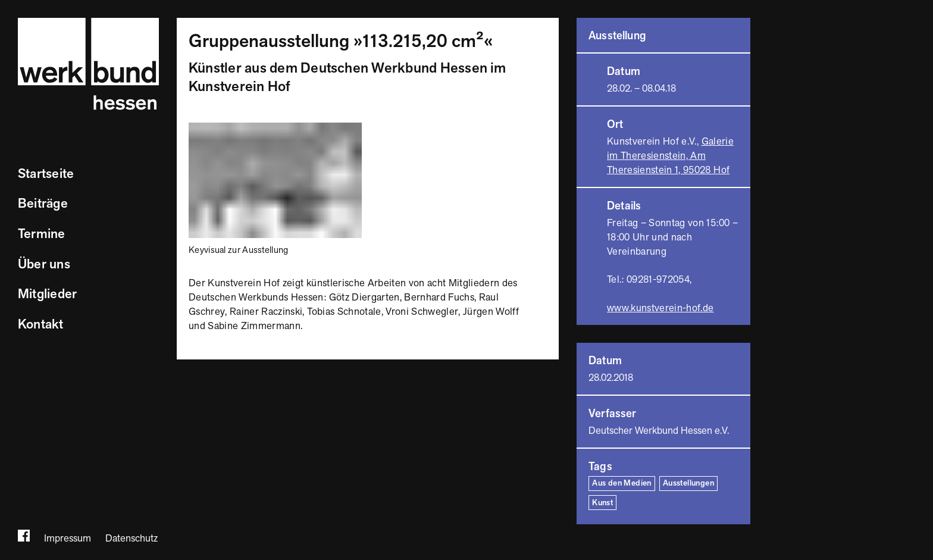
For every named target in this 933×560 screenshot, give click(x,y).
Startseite (46, 174)
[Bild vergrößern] (275, 129)
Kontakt (41, 325)
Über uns (44, 265)
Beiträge (43, 204)
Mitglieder (47, 294)
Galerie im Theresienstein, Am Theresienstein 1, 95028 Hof (670, 156)
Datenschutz (132, 539)
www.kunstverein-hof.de (660, 308)
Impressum (68, 539)
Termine (42, 234)
